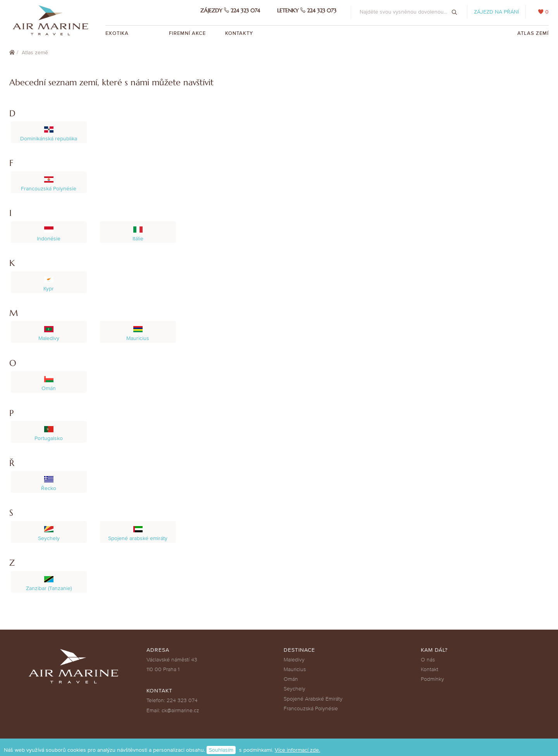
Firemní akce (187, 33)
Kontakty (239, 33)
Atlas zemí (533, 33)
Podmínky (432, 679)
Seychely (294, 689)
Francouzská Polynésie (311, 709)
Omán (291, 679)
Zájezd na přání (496, 12)
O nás (428, 660)
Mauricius (295, 669)
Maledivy (294, 660)
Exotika (118, 33)
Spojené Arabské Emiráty (313, 699)
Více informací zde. (297, 750)
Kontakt (430, 669)
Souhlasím (221, 750)
